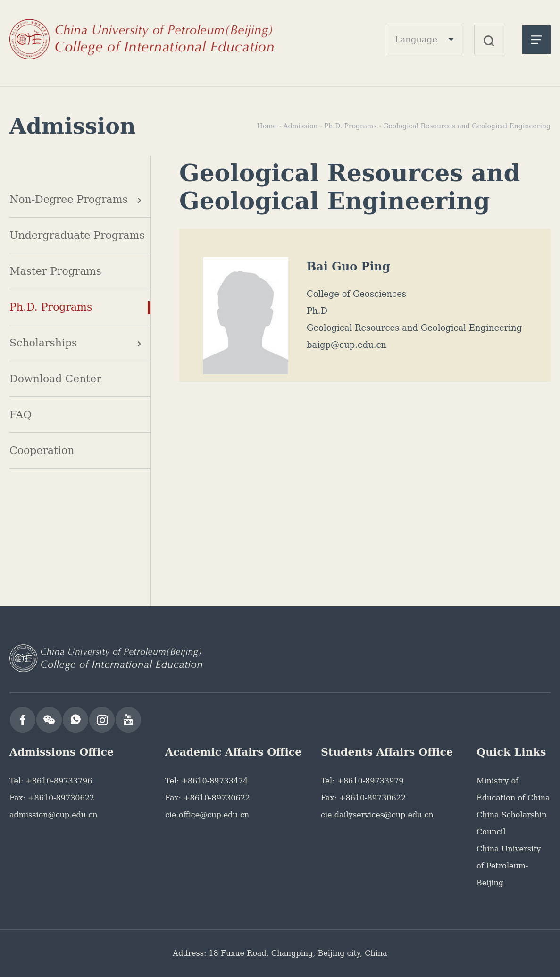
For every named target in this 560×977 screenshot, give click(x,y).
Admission (300, 126)
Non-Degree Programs (69, 199)
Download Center (55, 379)
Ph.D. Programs (51, 307)
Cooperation (42, 451)
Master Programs (55, 271)
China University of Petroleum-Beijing (509, 866)
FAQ (21, 415)
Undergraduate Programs (77, 235)
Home (267, 126)
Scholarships (43, 343)
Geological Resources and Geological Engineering (467, 126)
